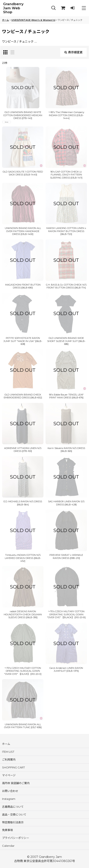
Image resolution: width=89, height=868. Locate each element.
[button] (53, 8)
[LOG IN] (72, 8)
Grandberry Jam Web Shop (13, 8)
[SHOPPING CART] (63, 8)
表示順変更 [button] (73, 52)
